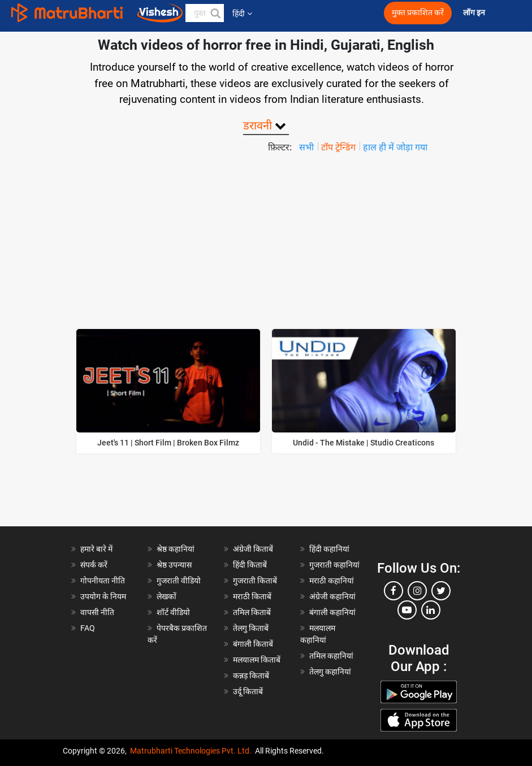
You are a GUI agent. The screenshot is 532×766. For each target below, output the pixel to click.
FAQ (88, 628)
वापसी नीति (97, 612)
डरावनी (258, 125)
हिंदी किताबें (250, 565)
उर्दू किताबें (248, 691)
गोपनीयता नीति (103, 581)
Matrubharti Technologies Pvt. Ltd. (191, 751)
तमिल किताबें (252, 612)
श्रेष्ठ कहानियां (176, 549)
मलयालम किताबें (257, 660)
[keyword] (205, 13)
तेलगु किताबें (251, 628)
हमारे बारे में (96, 549)
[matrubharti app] (337, 13)
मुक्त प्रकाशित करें (418, 13)
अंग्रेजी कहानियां (332, 596)
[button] (215, 13)
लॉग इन (475, 13)
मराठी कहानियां (332, 581)
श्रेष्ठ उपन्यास (174, 565)
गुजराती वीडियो (179, 581)
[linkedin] (431, 610)
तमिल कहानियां (331, 656)
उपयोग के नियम (103, 596)
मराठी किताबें (252, 596)
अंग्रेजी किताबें (253, 549)
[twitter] (441, 591)
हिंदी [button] (242, 14)
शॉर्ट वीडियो (173, 612)
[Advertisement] (266, 239)
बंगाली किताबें (253, 644)
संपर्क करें (94, 565)
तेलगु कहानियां (330, 672)
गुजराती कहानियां (334, 565)
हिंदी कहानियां (329, 549)
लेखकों (166, 596)
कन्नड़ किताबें (251, 676)
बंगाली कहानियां (332, 612)
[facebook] (393, 591)
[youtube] (407, 610)
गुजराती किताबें (255, 581)
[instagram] (417, 591)
